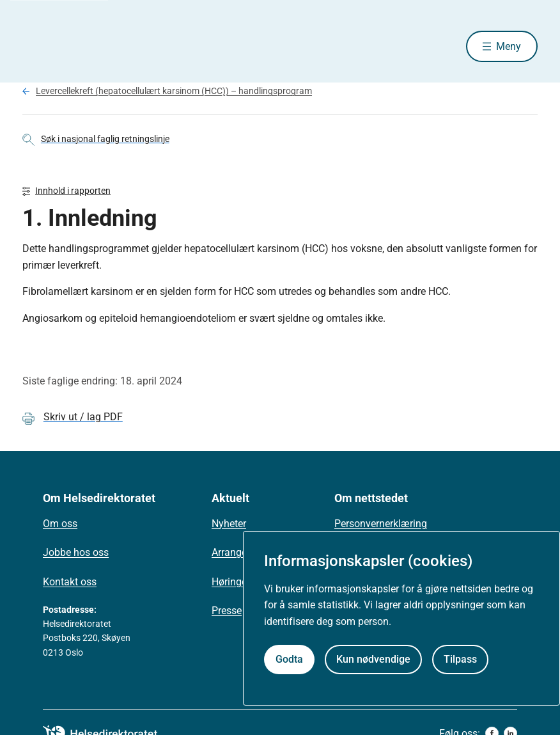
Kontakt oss (70, 582)
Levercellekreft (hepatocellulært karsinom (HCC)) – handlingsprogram (174, 91)
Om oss (60, 524)
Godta (289, 659)
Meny (509, 46)
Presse (227, 611)
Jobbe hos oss (76, 553)
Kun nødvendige (373, 659)
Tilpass (460, 659)
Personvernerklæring (381, 524)
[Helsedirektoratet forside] (114, 47)
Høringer (231, 582)
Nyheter (229, 524)
